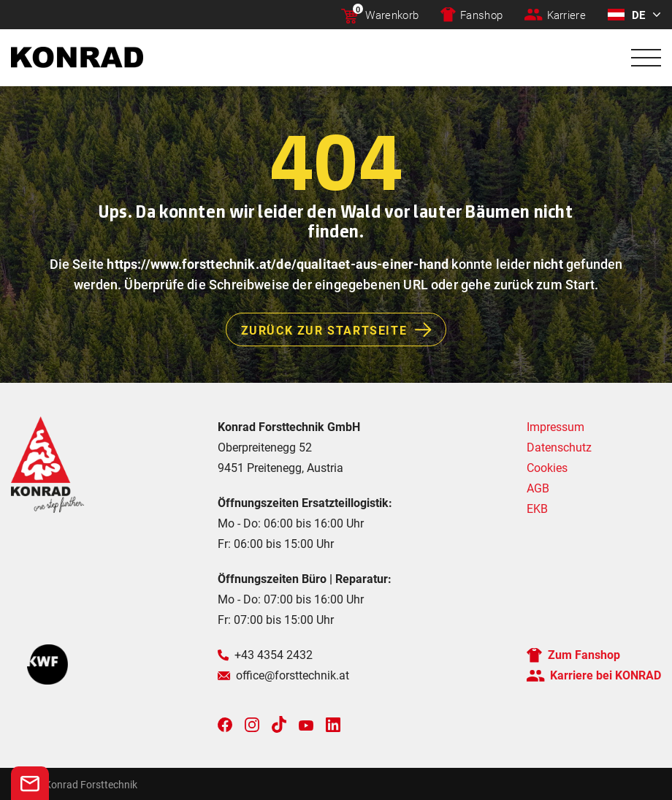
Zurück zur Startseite (344, 329)
